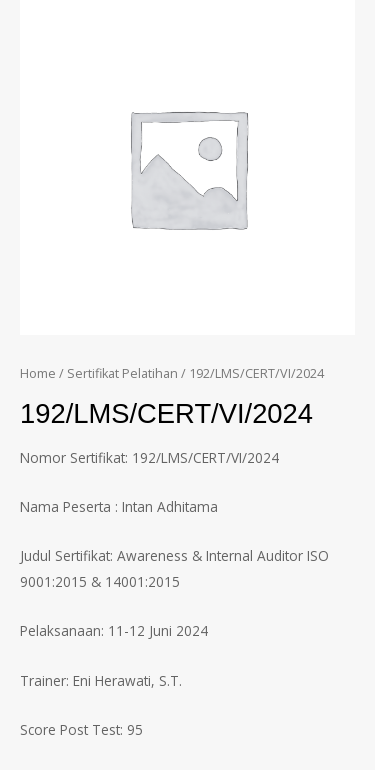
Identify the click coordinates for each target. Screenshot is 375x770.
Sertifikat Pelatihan (122, 373)
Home (38, 373)
